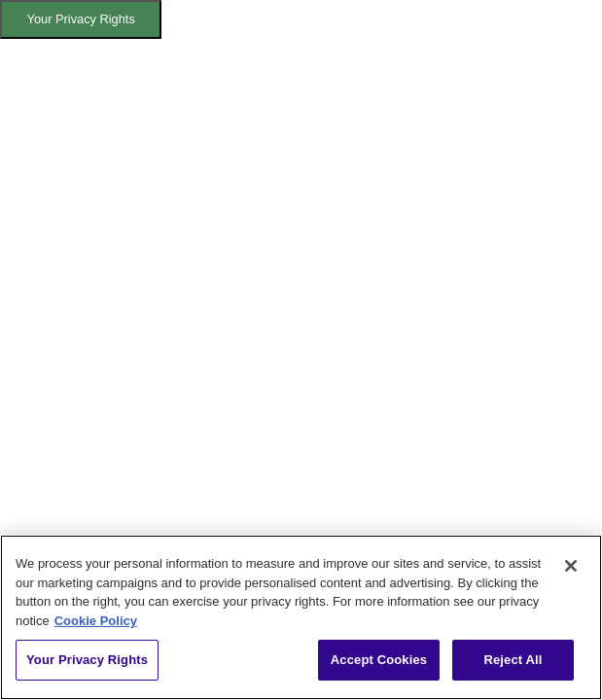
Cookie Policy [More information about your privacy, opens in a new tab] (96, 621)
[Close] (571, 566)
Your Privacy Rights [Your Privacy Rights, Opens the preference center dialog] (87, 660)
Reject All (513, 660)
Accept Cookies (379, 660)
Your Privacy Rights (81, 19)
